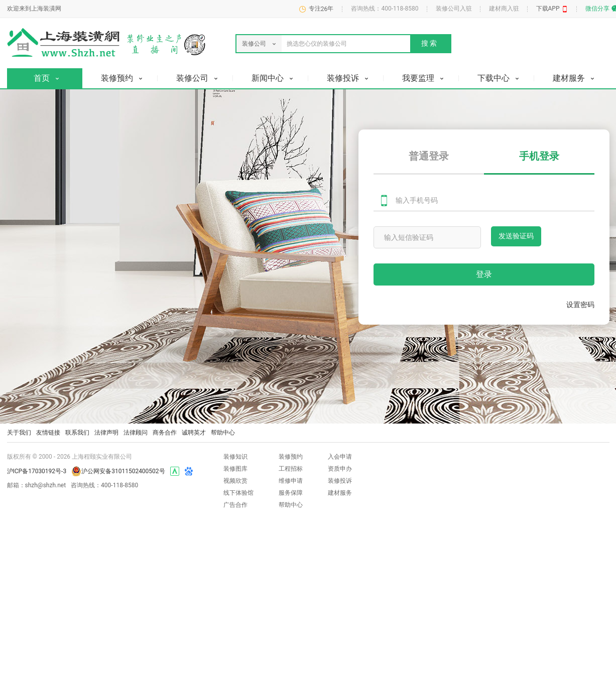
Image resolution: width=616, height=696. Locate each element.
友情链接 (48, 433)
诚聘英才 (194, 433)
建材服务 (340, 493)
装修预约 (291, 457)
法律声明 (106, 433)
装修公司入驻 (454, 9)
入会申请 (340, 457)
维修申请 (291, 481)
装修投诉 (340, 481)
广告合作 (235, 505)
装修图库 (235, 469)
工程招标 (291, 469)
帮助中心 (223, 433)
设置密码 (580, 305)
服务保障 (291, 493)
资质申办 (340, 469)
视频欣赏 (235, 481)
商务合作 (165, 433)
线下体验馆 (238, 493)
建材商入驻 (504, 9)
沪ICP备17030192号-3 (37, 471)
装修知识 (235, 457)
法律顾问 (136, 433)
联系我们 (77, 433)
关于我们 (19, 433)
